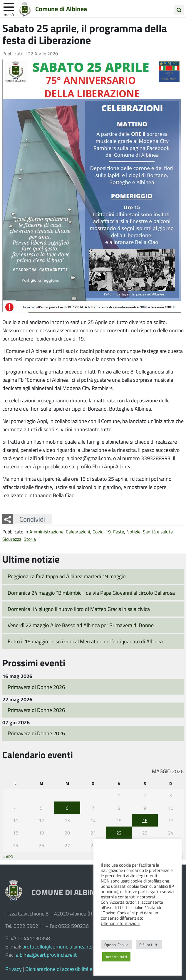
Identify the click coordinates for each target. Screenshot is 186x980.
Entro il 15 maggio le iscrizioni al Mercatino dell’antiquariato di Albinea (85, 641)
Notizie (133, 532)
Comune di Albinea (61, 9)
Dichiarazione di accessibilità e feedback (69, 969)
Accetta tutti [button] (116, 957)
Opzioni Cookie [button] (116, 945)
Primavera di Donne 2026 (36, 687)
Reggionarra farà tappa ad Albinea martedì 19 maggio (67, 576)
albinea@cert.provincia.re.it (46, 955)
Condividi (32, 519)
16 (145, 820)
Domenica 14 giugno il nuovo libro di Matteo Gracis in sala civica (79, 609)
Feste (119, 532)
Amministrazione (46, 532)
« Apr (8, 857)
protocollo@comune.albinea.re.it (59, 946)
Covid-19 (102, 532)
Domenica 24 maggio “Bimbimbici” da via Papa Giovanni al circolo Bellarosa (91, 593)
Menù (9, 14)
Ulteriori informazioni (120, 923)
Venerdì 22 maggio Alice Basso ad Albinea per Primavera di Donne (81, 625)
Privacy (14, 969)
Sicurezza (12, 539)
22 (119, 833)
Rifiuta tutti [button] (149, 945)
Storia (30, 539)
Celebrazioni (78, 532)
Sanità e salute (158, 532)
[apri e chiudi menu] (9, 6)
